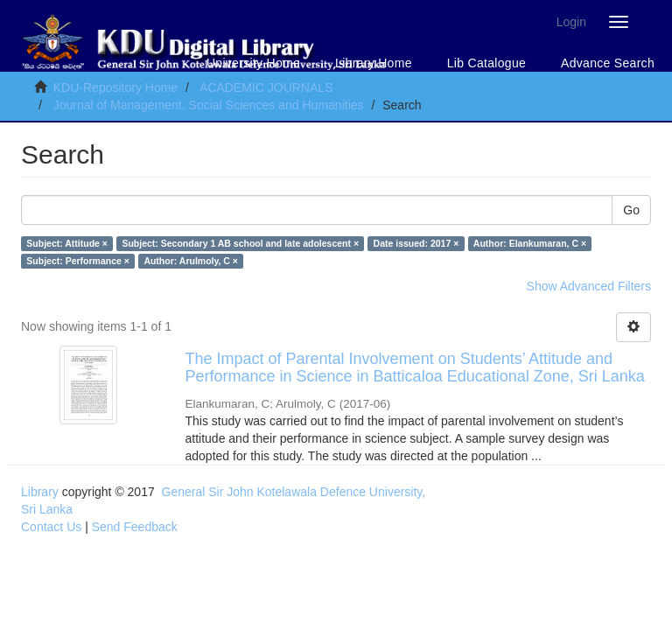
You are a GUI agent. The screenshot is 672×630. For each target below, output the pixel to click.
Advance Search (608, 63)
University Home (253, 63)
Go (631, 210)
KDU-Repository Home (115, 87)
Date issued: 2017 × (416, 243)
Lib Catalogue (486, 63)
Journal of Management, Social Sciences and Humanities (209, 105)
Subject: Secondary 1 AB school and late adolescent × (240, 243)
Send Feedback (135, 527)
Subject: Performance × (78, 261)
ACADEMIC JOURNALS (266, 87)
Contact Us (51, 527)
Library (40, 492)
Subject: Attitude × (67, 243)
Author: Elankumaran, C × (530, 243)
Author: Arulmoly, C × (191, 261)
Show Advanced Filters (589, 286)
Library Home (374, 63)
